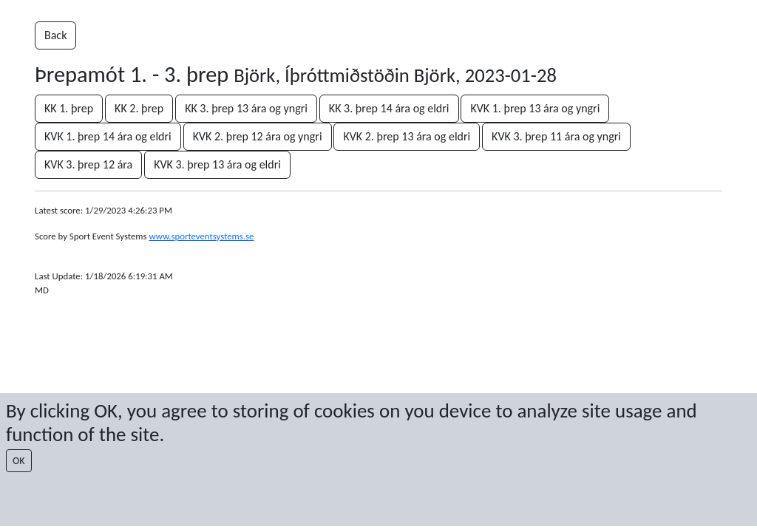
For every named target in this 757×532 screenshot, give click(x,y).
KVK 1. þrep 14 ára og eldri (108, 136)
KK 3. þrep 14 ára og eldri (389, 108)
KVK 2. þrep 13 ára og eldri (407, 136)
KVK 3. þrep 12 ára (88, 164)
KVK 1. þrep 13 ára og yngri (535, 108)
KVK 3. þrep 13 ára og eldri (217, 164)
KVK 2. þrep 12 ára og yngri (258, 136)
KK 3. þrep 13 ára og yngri (246, 108)
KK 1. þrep (69, 108)
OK (19, 461)
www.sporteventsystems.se (201, 236)
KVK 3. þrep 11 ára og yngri (556, 136)
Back (55, 35)
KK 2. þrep (139, 108)
